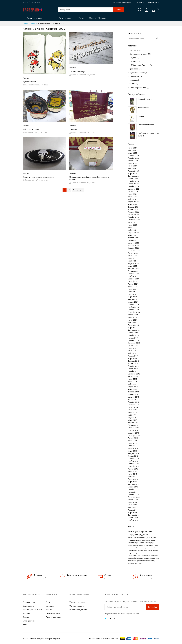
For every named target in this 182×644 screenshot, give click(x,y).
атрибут (136, 563)
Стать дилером (29, 621)
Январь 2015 (133, 487)
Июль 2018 (132, 379)
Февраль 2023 (134, 238)
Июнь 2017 (132, 412)
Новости (93, 18)
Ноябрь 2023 (133, 215)
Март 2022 (132, 266)
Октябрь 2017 (134, 402)
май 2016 (132, 446)
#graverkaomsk (150, 548)
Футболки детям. (29, 82)
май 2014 (132, 507)
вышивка (153, 558)
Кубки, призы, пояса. (31, 129)
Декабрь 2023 (134, 212)
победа (137, 548)
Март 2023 (132, 235)
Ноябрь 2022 (133, 245)
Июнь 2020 (133, 320)
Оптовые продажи (77, 606)
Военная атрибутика (146, 125)
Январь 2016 (133, 456)
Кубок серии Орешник (140, 65)
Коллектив (50, 606)
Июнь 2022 (133, 258)
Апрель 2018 (133, 387)
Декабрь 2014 (134, 489)
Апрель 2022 (133, 263)
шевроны (144, 561)
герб (134, 558)
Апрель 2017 (133, 417)
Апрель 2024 (133, 202)
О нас (48, 602)
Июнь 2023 (133, 227)
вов (134, 548)
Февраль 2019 (134, 361)
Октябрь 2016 (134, 433)
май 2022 (132, 261)
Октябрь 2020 (134, 310)
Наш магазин (117, 2)
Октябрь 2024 (134, 186)
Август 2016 (133, 438)
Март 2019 (132, 358)
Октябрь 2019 (134, 340)
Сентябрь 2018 (134, 374)
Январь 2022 (133, 271)
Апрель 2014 (133, 510)
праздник (156, 550)
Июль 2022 (133, 256)
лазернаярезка (146, 540)
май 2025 (132, 168)
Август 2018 (133, 376)
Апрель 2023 (133, 233)
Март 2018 (132, 389)
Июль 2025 (133, 163)
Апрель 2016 (133, 448)
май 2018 (132, 384)
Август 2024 (133, 191)
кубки (146, 553)
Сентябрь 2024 (134, 189)
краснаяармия (132, 556)
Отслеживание (126, 2)
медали (153, 540)
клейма (132, 84)
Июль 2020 (133, 317)
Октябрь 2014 (134, 495)
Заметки (26, 78)
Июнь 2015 (132, 474)
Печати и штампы (66, 18)
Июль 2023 (133, 225)
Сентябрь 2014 (134, 497)
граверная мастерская (152, 545)
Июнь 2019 (133, 351)
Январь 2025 (133, 179)
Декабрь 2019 (134, 335)
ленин (158, 558)
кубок (143, 545)
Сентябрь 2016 (134, 435)
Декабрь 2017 (133, 397)
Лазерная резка (144, 543)
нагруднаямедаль (147, 556)
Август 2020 (133, 315)
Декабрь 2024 (134, 181)
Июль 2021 (132, 287)
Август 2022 (133, 253)
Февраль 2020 (134, 330)
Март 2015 (132, 482)
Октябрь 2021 (134, 279)
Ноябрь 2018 (133, 369)
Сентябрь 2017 (134, 405)
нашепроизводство (136, 537)
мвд (153, 561)
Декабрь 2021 (133, 274)
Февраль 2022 (134, 269)
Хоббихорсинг (144, 108)
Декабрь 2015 (133, 459)
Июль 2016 (132, 441)
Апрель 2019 (133, 356)
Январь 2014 (133, 518)
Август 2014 (133, 500)
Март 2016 (132, 451)
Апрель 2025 (133, 171)
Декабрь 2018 (134, 366)
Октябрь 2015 (134, 464)
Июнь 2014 (133, 505)
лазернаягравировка (134, 553)
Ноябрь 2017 (133, 400)
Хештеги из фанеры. (78, 71)
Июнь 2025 (133, 166)
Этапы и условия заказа (32, 610)
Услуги (81, 18)
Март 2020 (132, 328)
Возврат (26, 617)
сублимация (134, 76)
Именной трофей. (145, 99)
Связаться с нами (53, 613)
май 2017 (132, 415)
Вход (158, 9)
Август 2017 (133, 407)
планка (130, 548)
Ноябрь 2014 (133, 492)
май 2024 (132, 199)
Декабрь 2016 (134, 428)
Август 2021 (133, 284)
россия (130, 543)
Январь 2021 (133, 302)
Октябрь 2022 (134, 248)
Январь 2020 (133, 333)
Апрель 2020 (133, 325)
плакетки (133, 80)
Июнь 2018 (133, 382)
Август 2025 (133, 161)
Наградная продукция (138, 54)
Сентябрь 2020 (134, 312)
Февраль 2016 (134, 453)
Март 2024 (132, 204)
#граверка (136, 543)
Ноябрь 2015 (133, 461)
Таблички (73, 129)
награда (136, 531)
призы (142, 553)
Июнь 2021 (132, 289)
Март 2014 (132, 513)
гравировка (134, 69)
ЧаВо (25, 625)
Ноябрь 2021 (133, 276)
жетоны (150, 561)
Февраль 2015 (134, 484)
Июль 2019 (132, 348)
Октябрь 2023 (134, 217)
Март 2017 (132, 420)
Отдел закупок (29, 606)
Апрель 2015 (133, 479)
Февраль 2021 (134, 299)
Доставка (26, 613)
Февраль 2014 (134, 515)
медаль (140, 540)
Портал (141, 116)
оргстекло (155, 556)
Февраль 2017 (134, 423)
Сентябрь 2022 (134, 251)
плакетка (151, 553)
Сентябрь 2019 (134, 343)
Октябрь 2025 (134, 158)
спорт (146, 537)
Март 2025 (132, 174)
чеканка (150, 550)
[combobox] (85, 10)
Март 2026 (132, 153)
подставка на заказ (137, 73)
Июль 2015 (132, 471)
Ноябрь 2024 (133, 184)
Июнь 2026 (133, 148)
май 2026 (132, 150)
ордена (139, 561)
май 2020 (132, 322)
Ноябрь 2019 (133, 338)
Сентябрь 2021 (134, 281)
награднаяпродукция (138, 535)
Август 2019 (133, 346)
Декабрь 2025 (134, 156)
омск (130, 531)
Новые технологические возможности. (38, 177)
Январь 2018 (133, 394)
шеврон (142, 548)
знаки (140, 563)
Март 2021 (132, 297)
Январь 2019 (133, 364)
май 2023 (132, 230)
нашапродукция (139, 550)
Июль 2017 (132, 410)
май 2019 (132, 353)
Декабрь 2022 (134, 243)
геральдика (139, 558)
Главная (26, 23)
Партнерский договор (78, 610)
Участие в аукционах (78, 602)
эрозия (130, 558)
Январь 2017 (133, 425)
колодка (139, 556)
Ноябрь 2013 (133, 520)
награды (151, 543)
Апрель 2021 (133, 294)
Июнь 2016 (133, 443)
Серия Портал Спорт (138, 87)
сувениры (131, 550)
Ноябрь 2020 (133, 307)
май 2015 (132, 477)
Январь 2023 (133, 240)
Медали (134, 61)
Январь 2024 (133, 209)
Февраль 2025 (134, 176)
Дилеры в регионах (54, 617)
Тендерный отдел (30, 602)
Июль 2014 (132, 502)
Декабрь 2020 (134, 304)
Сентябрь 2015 (134, 466)
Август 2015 (133, 469)
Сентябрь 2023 (134, 220)
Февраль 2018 (134, 392)
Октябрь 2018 (134, 371)
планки (134, 561)
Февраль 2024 (134, 207)
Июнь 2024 (133, 197)
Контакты (102, 18)
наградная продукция (135, 545)
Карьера (49, 610)
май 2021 (132, 292)
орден (146, 550)
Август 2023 (133, 222)
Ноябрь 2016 (133, 430)
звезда (130, 561)
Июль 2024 (133, 194)
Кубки (134, 58)
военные (131, 563)
